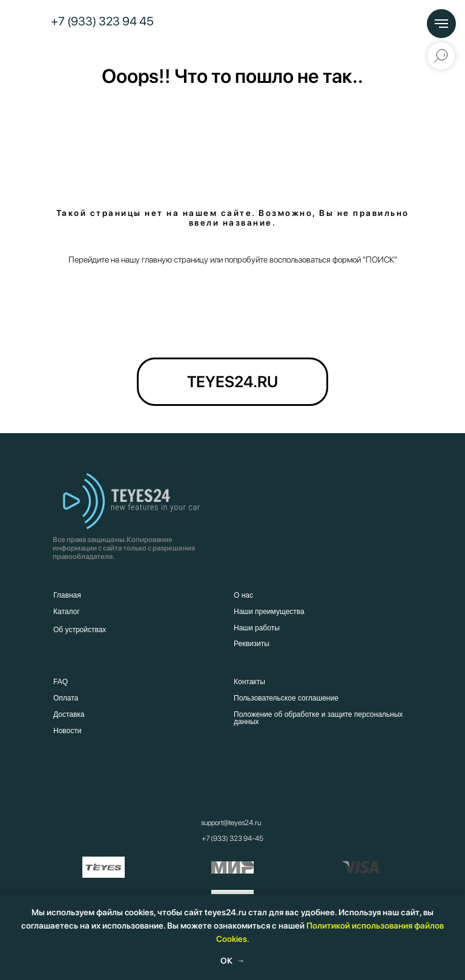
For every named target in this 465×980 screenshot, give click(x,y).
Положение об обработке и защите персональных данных (318, 718)
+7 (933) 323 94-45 (232, 838)
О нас (243, 595)
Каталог (67, 612)
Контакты (249, 682)
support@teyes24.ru (231, 823)
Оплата (66, 698)
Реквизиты (252, 644)
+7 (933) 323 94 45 (102, 21)
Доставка (69, 714)
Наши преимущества (269, 612)
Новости (67, 731)
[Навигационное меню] (441, 24)
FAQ (61, 682)
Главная (67, 595)
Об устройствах (80, 630)
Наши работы (257, 628)
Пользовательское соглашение (286, 698)
